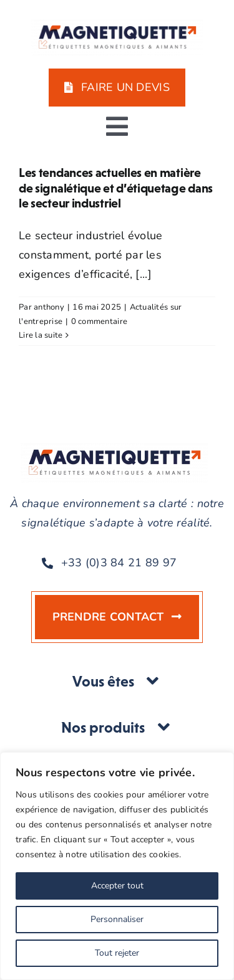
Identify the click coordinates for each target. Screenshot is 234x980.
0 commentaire (100, 321)
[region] (117, 866)
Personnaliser (117, 919)
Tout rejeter (117, 953)
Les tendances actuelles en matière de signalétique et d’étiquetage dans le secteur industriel (116, 188)
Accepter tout (117, 886)
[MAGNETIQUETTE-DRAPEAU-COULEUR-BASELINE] (117, 24)
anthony (49, 307)
